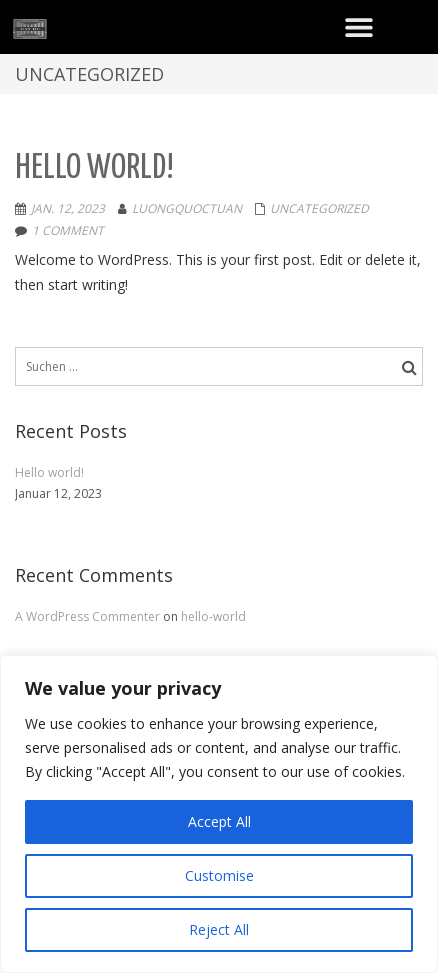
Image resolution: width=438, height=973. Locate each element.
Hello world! (94, 168)
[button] (358, 26)
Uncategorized (319, 208)
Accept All (219, 821)
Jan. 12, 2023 (68, 208)
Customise (219, 875)
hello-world (213, 616)
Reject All (219, 929)
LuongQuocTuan (187, 208)
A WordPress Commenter (89, 616)
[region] (219, 814)
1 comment (68, 230)
